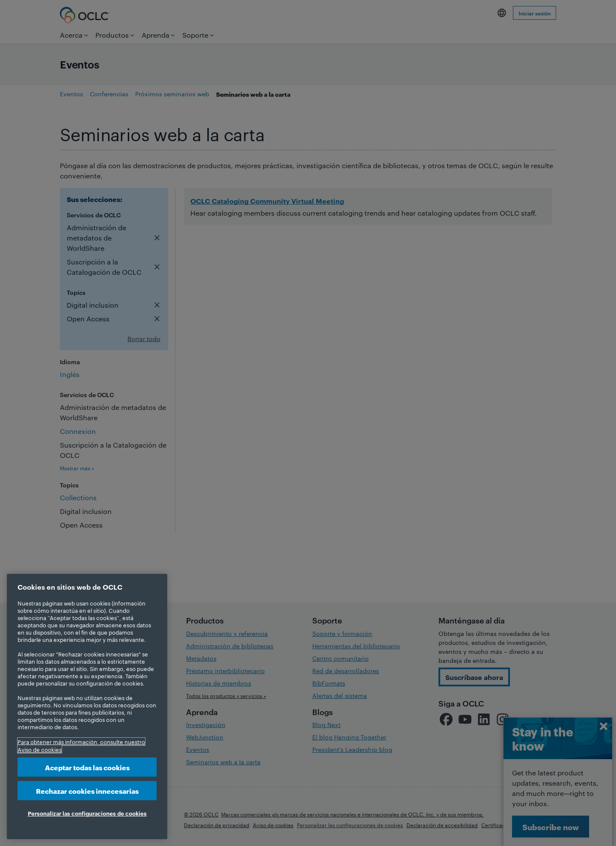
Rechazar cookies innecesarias (87, 791)
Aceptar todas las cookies (87, 767)
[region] (87, 706)
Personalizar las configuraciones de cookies (87, 813)
